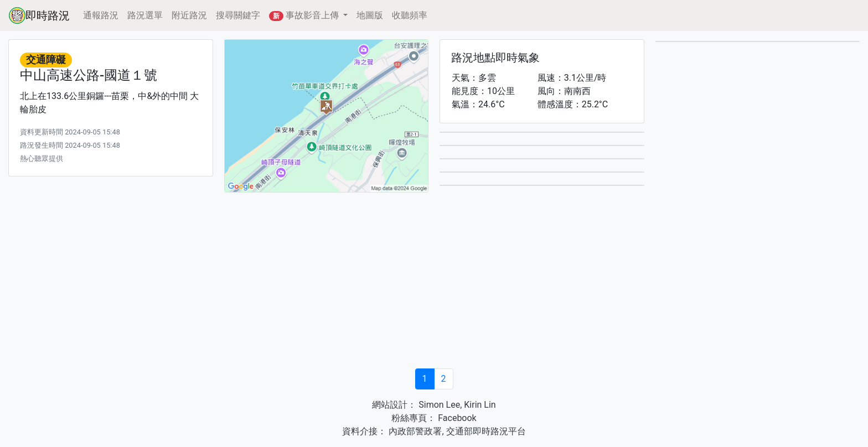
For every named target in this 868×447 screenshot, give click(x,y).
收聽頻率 (410, 15)
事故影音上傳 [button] (305, 15)
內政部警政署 (414, 431)
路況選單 (145, 15)
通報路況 (101, 15)
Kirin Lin (480, 405)
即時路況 (39, 15)
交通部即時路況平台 (486, 431)
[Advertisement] (434, 282)
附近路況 (189, 15)
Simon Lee (438, 405)
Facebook (456, 418)
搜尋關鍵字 (238, 15)
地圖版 (370, 15)
